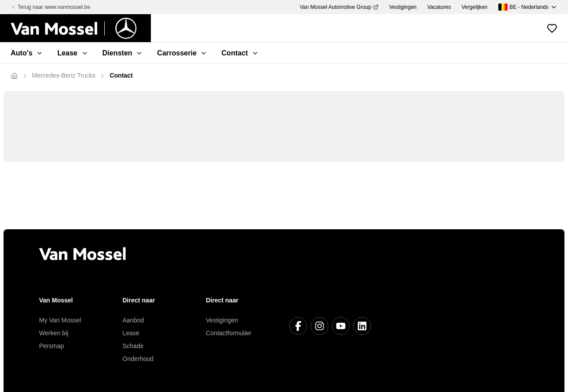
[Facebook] (298, 326)
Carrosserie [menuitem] (182, 53)
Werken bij (54, 333)
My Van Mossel (60, 320)
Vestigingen (222, 320)
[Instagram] (319, 326)
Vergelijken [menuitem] (475, 7)
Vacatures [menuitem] (439, 7)
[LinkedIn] (362, 326)
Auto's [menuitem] (27, 53)
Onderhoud (138, 359)
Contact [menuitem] (240, 53)
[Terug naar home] (81, 28)
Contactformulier (229, 333)
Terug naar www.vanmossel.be (50, 7)
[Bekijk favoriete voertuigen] (552, 28)
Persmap (51, 346)
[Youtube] (341, 326)
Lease (131, 333)
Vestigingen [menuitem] (403, 7)
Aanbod (133, 320)
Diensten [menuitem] (123, 53)
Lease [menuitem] (73, 53)
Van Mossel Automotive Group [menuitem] (339, 7)
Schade (133, 346)
